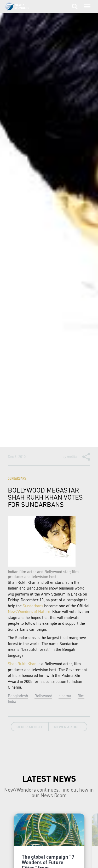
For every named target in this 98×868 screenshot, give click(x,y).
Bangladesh (18, 696)
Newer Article (68, 727)
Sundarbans (17, 479)
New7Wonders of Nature (29, 611)
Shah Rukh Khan (22, 664)
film (81, 696)
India (12, 701)
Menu (86, 4)
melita (72, 456)
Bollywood (43, 696)
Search (75, 7)
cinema (65, 696)
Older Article (30, 727)
